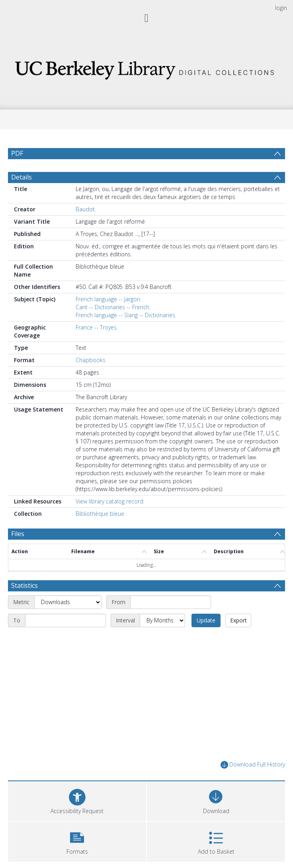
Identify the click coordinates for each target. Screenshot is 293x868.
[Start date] (171, 602)
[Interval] (162, 620)
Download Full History (253, 765)
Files (18, 534)
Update (206, 620)
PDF (17, 153)
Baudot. (86, 209)
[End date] (65, 620)
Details (21, 177)
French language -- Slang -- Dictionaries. (126, 315)
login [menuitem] (281, 8)
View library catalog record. (110, 501)
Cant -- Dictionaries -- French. (113, 307)
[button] (77, 841)
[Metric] (68, 602)
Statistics (24, 585)
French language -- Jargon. (108, 299)
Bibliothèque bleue (100, 514)
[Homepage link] (147, 68)
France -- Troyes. (97, 327)
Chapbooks (91, 360)
